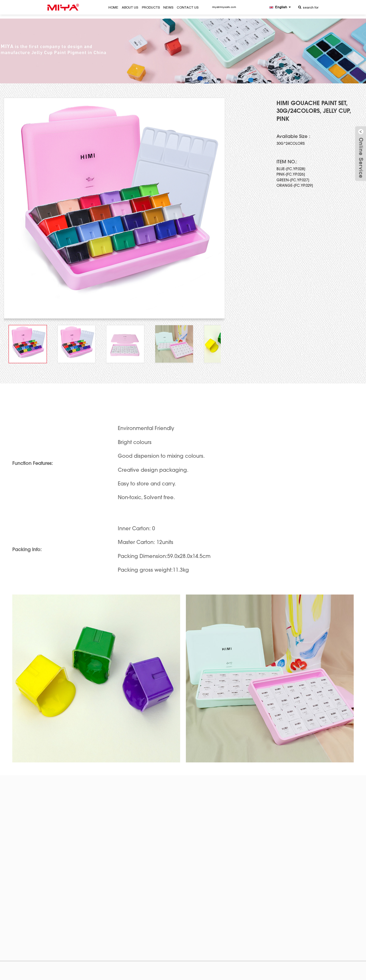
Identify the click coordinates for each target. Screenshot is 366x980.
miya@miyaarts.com (224, 8)
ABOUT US (130, 7)
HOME (113, 7)
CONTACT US (188, 7)
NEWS (168, 7)
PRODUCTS (151, 7)
